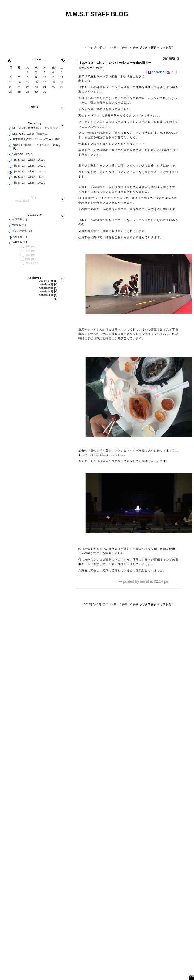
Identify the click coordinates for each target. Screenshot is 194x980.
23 (36, 87)
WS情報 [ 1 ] (19, 225)
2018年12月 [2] (48, 295)
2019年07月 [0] (48, 288)
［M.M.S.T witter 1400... (29, 160)
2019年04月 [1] (48, 292)
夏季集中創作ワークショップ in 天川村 (36, 139)
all (56, 299)
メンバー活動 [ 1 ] (22, 231)
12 (62, 77)
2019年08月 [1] (48, 285)
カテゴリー (85, 68)
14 (19, 82)
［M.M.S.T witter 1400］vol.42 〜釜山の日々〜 (115, 63)
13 (11, 82)
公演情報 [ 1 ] (20, 219)
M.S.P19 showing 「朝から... (30, 134)
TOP (191, 976)
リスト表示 (167, 47)
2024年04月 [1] (48, 281)
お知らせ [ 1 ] (20, 237)
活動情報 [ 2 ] (20, 242)
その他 (99, 68)
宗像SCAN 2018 (22, 154)
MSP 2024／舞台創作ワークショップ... (36, 128)
